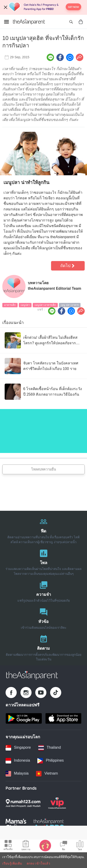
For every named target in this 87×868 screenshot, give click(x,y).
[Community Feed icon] (64, 846)
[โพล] (43, 561)
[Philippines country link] (50, 761)
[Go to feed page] (29, 22)
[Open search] (71, 22)
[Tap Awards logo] (49, 824)
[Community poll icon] (80, 846)
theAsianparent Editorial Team (55, 288)
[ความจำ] (43, 591)
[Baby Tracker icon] (45, 845)
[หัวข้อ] (43, 618)
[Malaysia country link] (17, 774)
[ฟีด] (43, 530)
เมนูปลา (25, 305)
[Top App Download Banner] (43, 7)
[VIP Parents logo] (57, 803)
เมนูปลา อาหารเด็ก (45, 305)
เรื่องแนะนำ (13, 323)
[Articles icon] (26, 846)
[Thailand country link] (50, 748)
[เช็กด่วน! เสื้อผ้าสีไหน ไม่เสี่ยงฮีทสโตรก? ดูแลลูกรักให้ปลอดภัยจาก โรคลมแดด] (43, 340)
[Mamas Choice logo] (16, 824)
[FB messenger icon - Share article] (70, 57)
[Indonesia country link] (18, 761)
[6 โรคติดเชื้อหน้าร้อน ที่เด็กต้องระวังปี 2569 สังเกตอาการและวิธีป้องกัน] (43, 392)
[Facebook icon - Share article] (60, 57)
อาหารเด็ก (10, 305)
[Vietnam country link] (47, 774)
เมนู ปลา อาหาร (70, 305)
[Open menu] (6, 22)
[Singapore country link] (18, 748)
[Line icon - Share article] (50, 57)
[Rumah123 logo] (23, 803)
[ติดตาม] (43, 647)
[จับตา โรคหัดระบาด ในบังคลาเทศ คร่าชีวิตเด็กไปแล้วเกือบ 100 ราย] (43, 366)
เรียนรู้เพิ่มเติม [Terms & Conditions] (12, 863)
